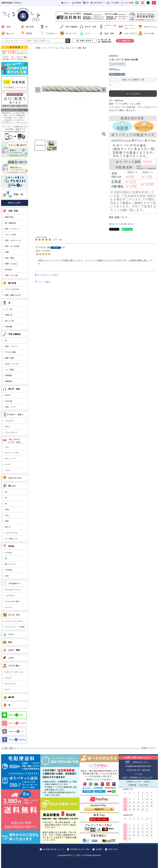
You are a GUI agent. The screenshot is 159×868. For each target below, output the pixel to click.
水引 (7, 576)
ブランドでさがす (12, 289)
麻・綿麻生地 (10, 223)
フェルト (9, 678)
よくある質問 (113, 3)
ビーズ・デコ (71, 33)
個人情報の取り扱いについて (53, 849)
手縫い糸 (9, 315)
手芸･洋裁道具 (71, 27)
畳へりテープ (10, 564)
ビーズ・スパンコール (14, 621)
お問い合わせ (113, 849)
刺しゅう (10, 33)
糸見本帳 (9, 327)
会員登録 (76, 3)
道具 (7, 521)
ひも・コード (71, 48)
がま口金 (9, 401)
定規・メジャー (11, 346)
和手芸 (29, 33)
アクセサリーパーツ (13, 590)
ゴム (7, 447)
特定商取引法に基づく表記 (80, 849)
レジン (88, 33)
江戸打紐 (9, 570)
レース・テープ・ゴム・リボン (53, 48)
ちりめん (9, 553)
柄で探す (9, 270)
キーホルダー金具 (12, 601)
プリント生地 (10, 235)
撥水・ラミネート (12, 229)
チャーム (9, 607)
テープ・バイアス (12, 453)
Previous (38, 90)
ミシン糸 (9, 309)
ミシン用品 (10, 370)
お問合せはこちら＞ (141, 762)
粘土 (10, 642)
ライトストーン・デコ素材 (15, 627)
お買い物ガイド (98, 3)
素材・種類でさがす (13, 295)
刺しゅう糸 (10, 321)
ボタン (8, 427)
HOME (38, 48)
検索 (86, 3)
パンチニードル (11, 533)
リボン (8, 470)
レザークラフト (131, 33)
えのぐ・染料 (14, 650)
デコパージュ (10, 684)
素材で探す (10, 217)
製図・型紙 (10, 358)
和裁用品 (9, 381)
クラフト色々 (149, 33)
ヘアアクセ (10, 596)
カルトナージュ (150, 27)
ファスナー (10, 421)
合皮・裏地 (10, 258)
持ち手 (8, 395)
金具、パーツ (10, 407)
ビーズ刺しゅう (11, 539)
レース (8, 464)
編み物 (11, 697)
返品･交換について (118, 217)
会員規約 (99, 849)
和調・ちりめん (11, 264)
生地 (8, 27)
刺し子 (8, 527)
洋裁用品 (9, 375)
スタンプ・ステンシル (14, 672)
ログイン (65, 3)
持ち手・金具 (91, 27)
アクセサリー (51, 33)
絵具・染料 (109, 33)
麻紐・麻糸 (82, 48)
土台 (7, 515)
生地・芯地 (13, 211)
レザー (11, 658)
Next (104, 90)
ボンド (8, 689)
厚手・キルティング (13, 240)
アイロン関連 (10, 352)
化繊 (7, 252)
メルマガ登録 (127, 3)
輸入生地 (30, 27)
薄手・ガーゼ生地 (12, 246)
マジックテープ (11, 432)
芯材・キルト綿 (11, 275)
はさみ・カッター (12, 364)
